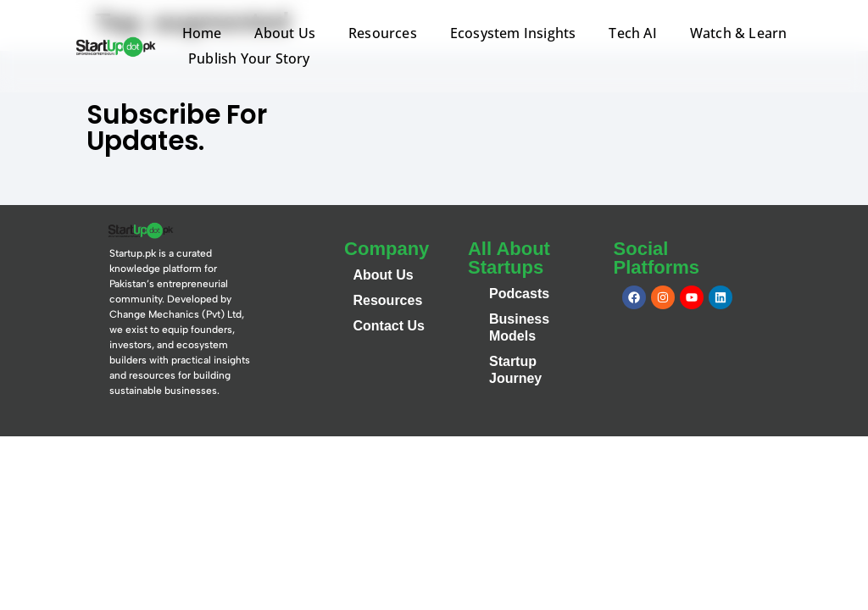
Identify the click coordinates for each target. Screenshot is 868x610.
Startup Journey (515, 370)
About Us (285, 33)
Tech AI (632, 33)
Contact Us (388, 326)
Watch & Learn (739, 33)
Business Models (519, 327)
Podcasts (519, 294)
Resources (383, 33)
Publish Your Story (249, 58)
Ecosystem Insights (513, 33)
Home (202, 33)
